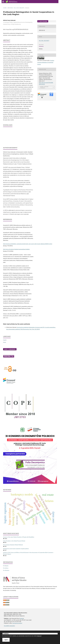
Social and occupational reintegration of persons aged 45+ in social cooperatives (36, 327)
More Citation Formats (44, 87)
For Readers (6, 566)
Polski (5, 342)
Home (5, 8)
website (22, 618)
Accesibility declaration (9, 626)
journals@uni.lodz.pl (17, 623)
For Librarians (6, 570)
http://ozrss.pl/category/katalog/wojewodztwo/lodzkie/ (16, 249)
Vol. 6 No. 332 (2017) (19, 8)
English (5, 340)
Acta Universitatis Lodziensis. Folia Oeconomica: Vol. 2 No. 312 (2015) (23, 329)
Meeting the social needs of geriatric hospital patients (16, 549)
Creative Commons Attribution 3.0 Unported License (46, 62)
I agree (6, 640)
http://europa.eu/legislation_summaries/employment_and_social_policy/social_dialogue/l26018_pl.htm (28, 244)
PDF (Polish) (43, 21)
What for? (39, 636)
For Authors (6, 568)
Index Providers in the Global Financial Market (14, 541)
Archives (10, 8)
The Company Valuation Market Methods (13, 545)
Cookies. (6, 634)
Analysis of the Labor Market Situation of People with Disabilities (19, 537)
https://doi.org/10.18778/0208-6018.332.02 (17, 29)
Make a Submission (10, 349)
